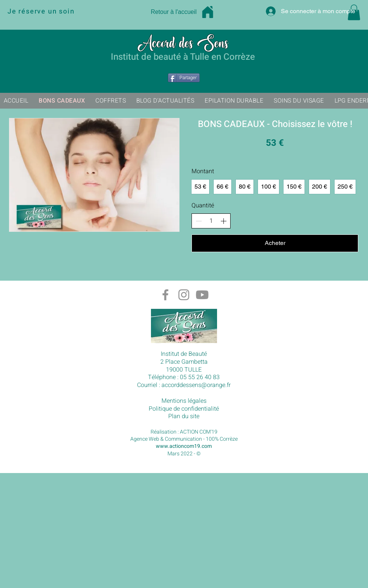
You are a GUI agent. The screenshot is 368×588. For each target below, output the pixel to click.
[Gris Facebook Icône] (165, 295)
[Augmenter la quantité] (223, 221)
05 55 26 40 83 (200, 377)
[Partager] (184, 78)
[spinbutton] (211, 221)
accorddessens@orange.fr (196, 385)
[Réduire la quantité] (199, 221)
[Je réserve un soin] (68, 11)
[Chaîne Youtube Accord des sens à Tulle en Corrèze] (202, 295)
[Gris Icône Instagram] (184, 295)
